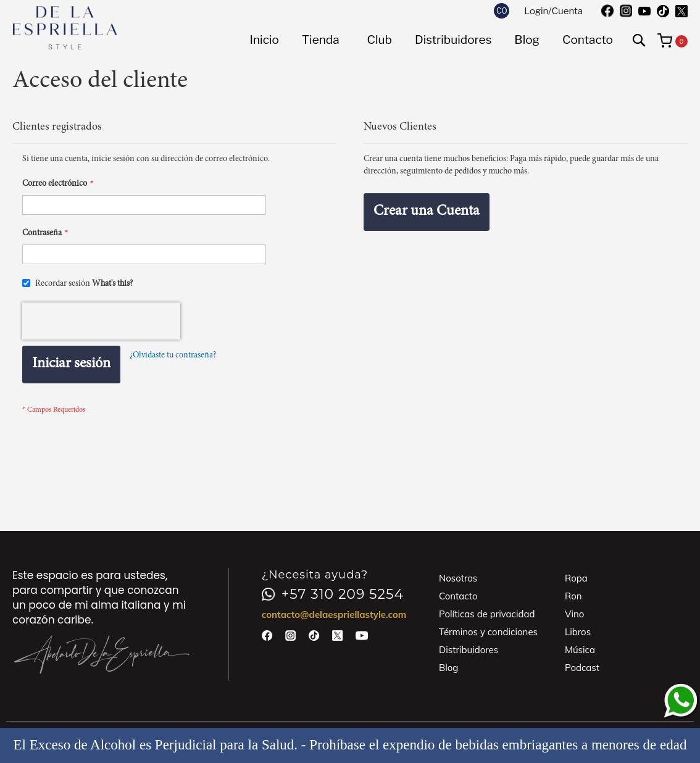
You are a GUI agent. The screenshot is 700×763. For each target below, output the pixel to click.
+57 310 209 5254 (333, 594)
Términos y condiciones (488, 632)
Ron (573, 596)
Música (580, 650)
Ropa (576, 578)
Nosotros (458, 578)
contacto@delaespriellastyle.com (334, 615)
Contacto (458, 596)
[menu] (431, 40)
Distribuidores (469, 650)
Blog (448, 668)
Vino (574, 614)
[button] (502, 11)
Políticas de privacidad (487, 614)
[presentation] (101, 321)
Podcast (582, 668)
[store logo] (65, 28)
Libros (578, 632)
